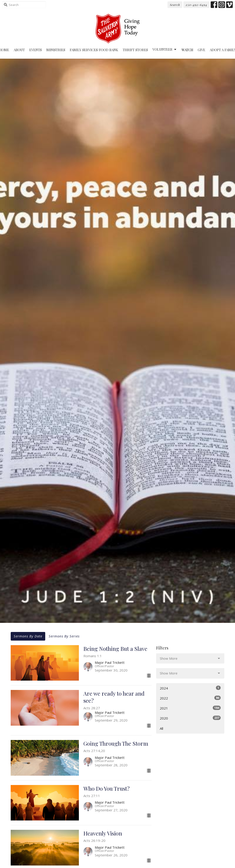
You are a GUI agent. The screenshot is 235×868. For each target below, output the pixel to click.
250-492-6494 (196, 5)
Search (175, 5)
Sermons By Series (64, 636)
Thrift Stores (135, 50)
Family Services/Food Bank (94, 50)
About (19, 50)
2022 (190, 698)
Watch (187, 50)
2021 (190, 708)
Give (201, 50)
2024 (190, 688)
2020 (190, 718)
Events (36, 50)
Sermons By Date (28, 636)
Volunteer (165, 49)
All (161, 728)
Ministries (56, 50)
